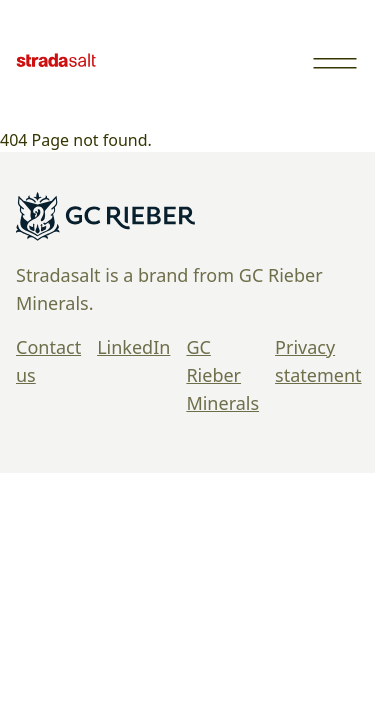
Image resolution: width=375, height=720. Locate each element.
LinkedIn (133, 347)
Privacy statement (318, 361)
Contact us (48, 361)
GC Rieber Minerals (222, 375)
